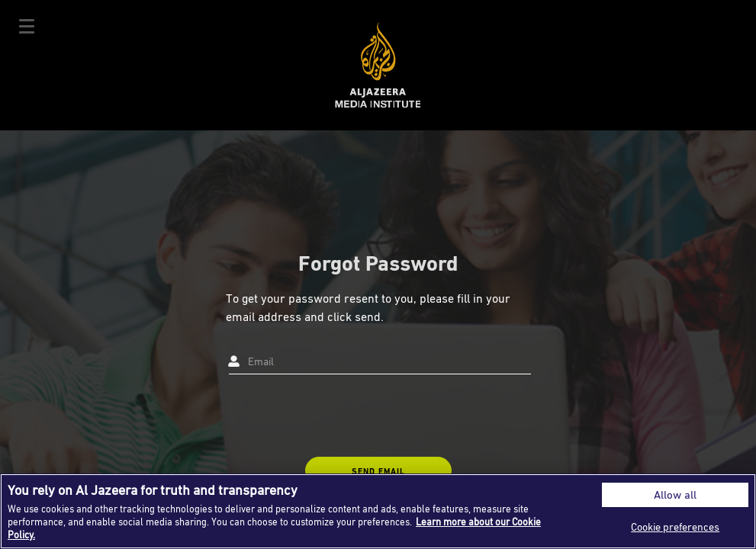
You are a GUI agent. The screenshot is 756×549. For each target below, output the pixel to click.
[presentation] (342, 416)
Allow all (675, 494)
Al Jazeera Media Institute (378, 65)
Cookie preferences (675, 527)
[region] (378, 511)
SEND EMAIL (378, 471)
